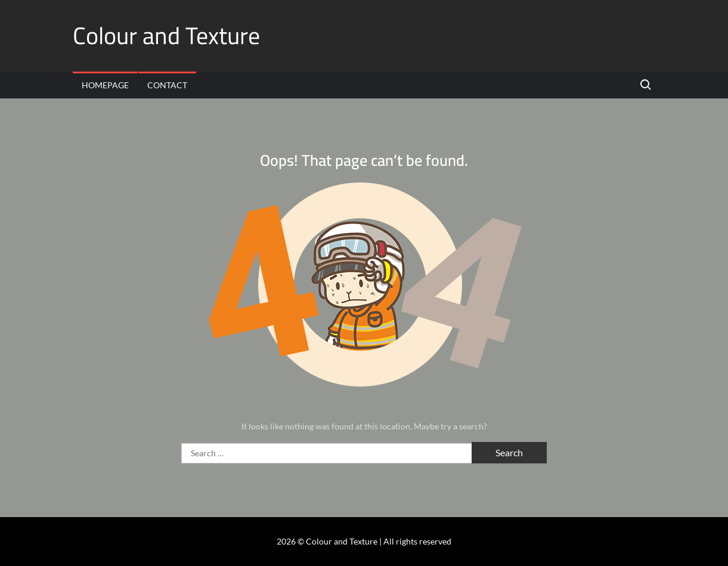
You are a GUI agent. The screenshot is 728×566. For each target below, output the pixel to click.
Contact (167, 85)
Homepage (105, 85)
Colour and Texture (166, 35)
